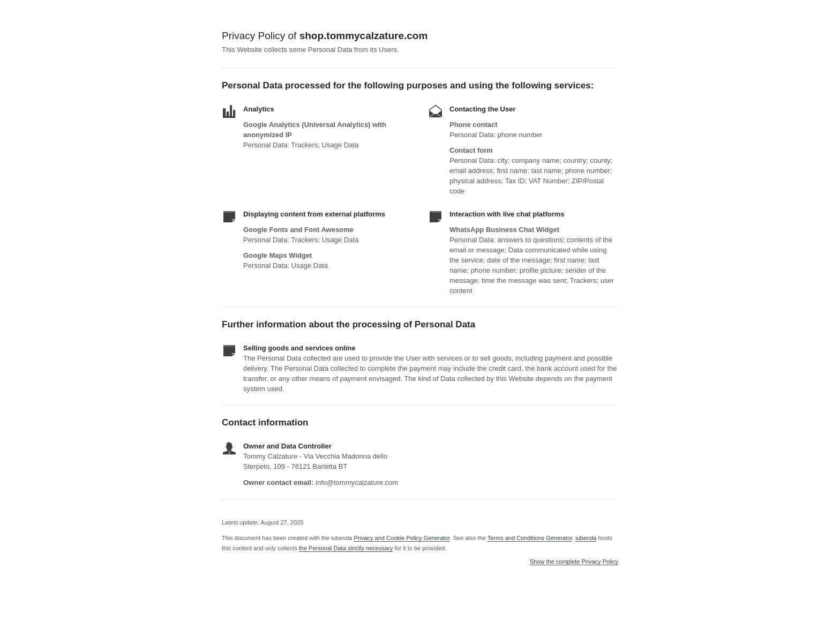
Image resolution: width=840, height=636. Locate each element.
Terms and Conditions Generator (530, 538)
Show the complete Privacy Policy (574, 562)
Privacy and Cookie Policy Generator (402, 538)
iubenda (586, 538)
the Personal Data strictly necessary (346, 548)
